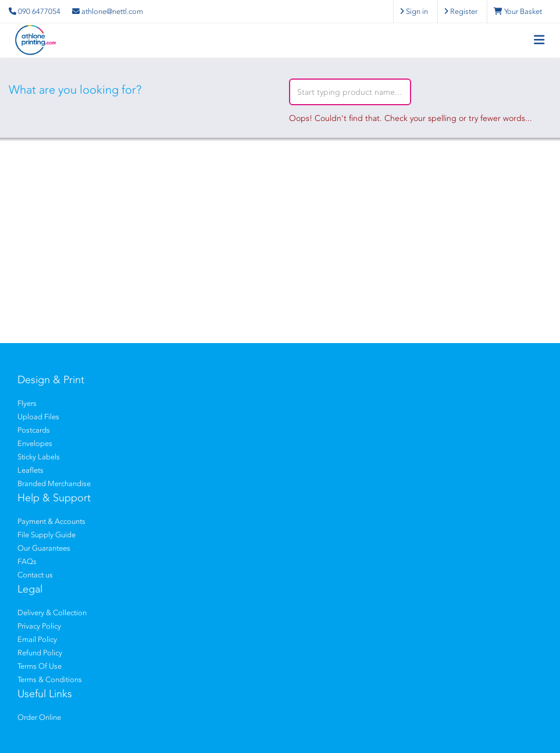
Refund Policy (40, 653)
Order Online (39, 717)
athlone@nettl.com (108, 11)
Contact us (35, 575)
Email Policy (37, 639)
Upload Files (38, 417)
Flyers (27, 403)
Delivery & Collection (52, 613)
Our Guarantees (44, 548)
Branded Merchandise (54, 483)
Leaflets (31, 470)
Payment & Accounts (51, 521)
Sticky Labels (39, 457)
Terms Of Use (40, 666)
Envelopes (35, 443)
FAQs (27, 561)
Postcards (34, 430)
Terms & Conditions (50, 679)
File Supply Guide (47, 535)
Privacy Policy (39, 626)
